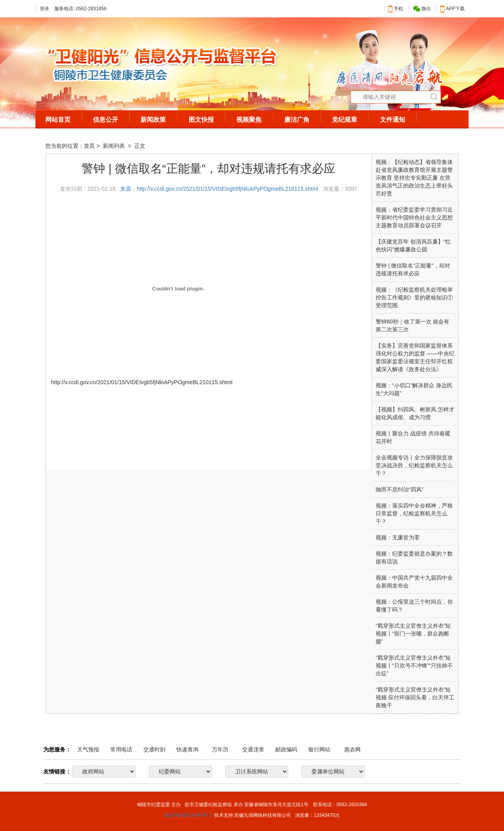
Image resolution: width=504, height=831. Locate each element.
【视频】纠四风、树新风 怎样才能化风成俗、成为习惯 (415, 413)
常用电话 (121, 749)
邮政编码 (286, 749)
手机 (396, 9)
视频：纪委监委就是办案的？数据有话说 (414, 558)
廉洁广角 (297, 120)
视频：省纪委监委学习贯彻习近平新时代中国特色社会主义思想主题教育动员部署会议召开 (414, 218)
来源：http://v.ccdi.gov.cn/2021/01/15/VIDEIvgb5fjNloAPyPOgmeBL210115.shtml (220, 189)
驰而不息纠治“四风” (399, 489)
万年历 (220, 749)
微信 (422, 9)
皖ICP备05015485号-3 (188, 815)
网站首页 (58, 120)
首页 (89, 146)
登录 (44, 9)
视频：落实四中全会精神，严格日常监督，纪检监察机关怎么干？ (414, 513)
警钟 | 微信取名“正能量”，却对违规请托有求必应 (413, 270)
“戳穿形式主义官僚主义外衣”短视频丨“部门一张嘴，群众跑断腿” (413, 634)
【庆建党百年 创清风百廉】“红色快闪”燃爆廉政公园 (413, 245)
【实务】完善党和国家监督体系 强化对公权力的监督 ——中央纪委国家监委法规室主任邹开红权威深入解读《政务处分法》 (415, 357)
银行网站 (319, 749)
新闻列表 (115, 146)
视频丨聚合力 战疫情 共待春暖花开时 (413, 437)
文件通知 (393, 120)
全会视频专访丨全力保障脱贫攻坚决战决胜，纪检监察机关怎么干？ (414, 465)
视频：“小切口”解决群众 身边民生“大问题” (414, 389)
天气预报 (88, 749)
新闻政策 (153, 120)
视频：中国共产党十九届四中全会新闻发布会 (414, 582)
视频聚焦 (249, 120)
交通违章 (253, 749)
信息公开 (106, 120)
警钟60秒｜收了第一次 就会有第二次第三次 (412, 325)
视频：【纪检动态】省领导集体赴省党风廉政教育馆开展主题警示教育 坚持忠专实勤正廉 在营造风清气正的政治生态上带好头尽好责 (414, 178)
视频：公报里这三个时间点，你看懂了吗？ (414, 606)
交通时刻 (154, 749)
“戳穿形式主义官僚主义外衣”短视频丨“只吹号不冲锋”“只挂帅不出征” (414, 666)
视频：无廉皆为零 (398, 537)
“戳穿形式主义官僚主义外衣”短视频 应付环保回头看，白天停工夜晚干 (415, 697)
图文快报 (201, 120)
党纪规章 (345, 120)
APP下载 (452, 9)
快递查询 (187, 749)
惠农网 (352, 749)
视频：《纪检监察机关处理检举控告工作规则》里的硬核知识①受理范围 (414, 297)
